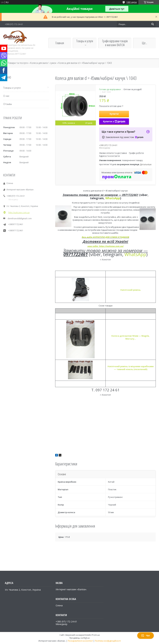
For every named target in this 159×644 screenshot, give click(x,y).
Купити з (114, 121)
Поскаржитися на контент (80, 641)
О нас (6, 96)
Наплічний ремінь (131, 290)
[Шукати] (153, 24)
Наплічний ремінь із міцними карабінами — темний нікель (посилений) (131, 368)
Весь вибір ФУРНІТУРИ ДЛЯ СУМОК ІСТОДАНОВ (105, 237)
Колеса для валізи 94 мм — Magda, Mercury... (131, 337)
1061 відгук (132, 2)
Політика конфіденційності (108, 641)
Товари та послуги (18, 63)
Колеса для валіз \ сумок (43, 63)
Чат (146, 636)
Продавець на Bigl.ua (79, 638)
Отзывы (8, 104)
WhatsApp (113, 198)
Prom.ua (96, 635)
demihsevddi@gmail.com (20, 218)
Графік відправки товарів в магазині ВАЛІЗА (115, 43)
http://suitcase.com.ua (19, 212)
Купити (114, 114)
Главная (60, 43)
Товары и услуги (85, 41)
